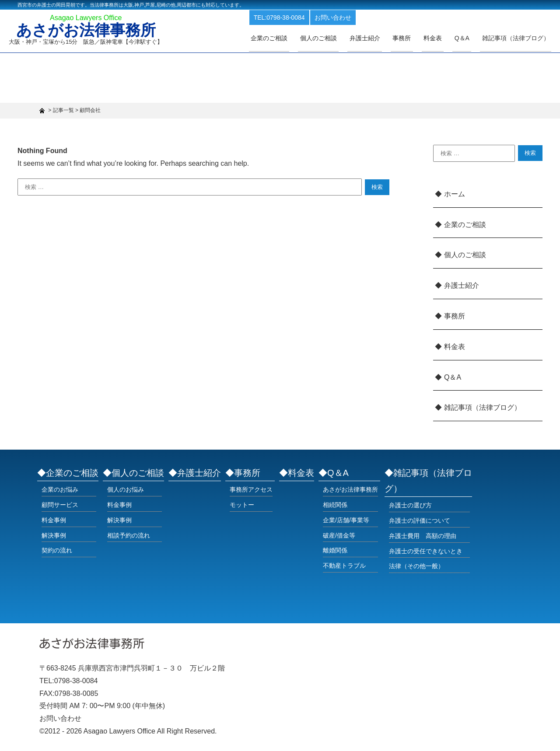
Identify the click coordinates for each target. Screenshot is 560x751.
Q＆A (453, 377)
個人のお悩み (126, 489)
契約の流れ (57, 550)
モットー (242, 505)
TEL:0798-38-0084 (306, 17)
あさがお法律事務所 (88, 31)
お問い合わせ (360, 17)
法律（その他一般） (416, 566)
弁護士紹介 (382, 38)
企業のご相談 (294, 38)
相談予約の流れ (129, 535)
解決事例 (54, 535)
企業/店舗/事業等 (346, 520)
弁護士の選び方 (410, 505)
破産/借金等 (339, 535)
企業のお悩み (60, 489)
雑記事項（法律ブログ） (518, 38)
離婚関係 (335, 550)
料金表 (442, 38)
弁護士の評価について (420, 520)
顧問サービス (60, 505)
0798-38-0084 (76, 681)
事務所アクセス (251, 489)
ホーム (455, 194)
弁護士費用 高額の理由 (423, 536)
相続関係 (335, 505)
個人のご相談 (339, 38)
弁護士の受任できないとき (426, 551)
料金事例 (54, 520)
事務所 (415, 38)
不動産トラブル (344, 566)
